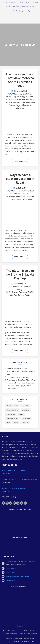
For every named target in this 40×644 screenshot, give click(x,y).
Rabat (28, 102)
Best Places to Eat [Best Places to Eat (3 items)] (12, 406)
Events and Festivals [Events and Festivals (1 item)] (12, 410)
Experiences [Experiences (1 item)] (26, 410)
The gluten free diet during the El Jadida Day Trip (20, 274)
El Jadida (30, 292)
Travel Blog (18, 639)
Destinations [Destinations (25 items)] (25, 406)
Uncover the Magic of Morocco (18, 377)
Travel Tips (29, 97)
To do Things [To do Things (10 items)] (27, 418)
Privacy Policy (26, 641)
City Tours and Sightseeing (18, 292)
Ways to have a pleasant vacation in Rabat (20, 179)
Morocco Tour (11, 97)
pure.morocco (11, 581)
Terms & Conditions (13, 641)
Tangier (19, 105)
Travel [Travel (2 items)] (16, 423)
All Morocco (17, 100)
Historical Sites (21, 197)
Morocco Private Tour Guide (17, 369)
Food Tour (8, 102)
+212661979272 (11, 573)
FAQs (34, 641)
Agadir (10, 100)
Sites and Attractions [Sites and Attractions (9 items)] (13, 418)
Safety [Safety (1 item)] (21, 414)
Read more (20, 161)
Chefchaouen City (28, 100)
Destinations (27, 94)
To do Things (20, 97)
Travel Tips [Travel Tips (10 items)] (25, 423)
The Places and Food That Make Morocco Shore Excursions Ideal (20, 80)
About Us (9, 639)
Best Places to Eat (15, 94)
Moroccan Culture (21, 199)
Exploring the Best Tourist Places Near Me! (20, 479)
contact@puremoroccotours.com (17, 577)
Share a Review (29, 639)
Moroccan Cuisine (19, 102)
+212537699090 (11, 569)
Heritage (12, 197)
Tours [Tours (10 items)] (8, 423)
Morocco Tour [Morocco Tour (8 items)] (11, 414)
